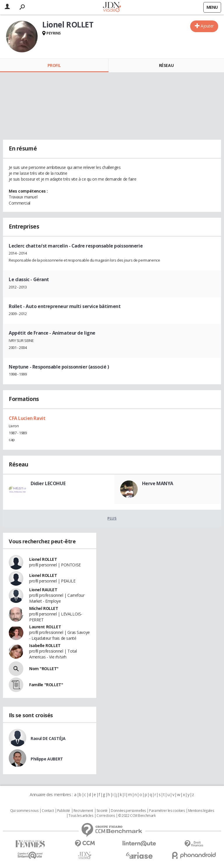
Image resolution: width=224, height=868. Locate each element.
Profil (54, 65)
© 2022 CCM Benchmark (137, 816)
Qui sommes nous (24, 811)
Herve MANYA (158, 483)
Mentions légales (201, 811)
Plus (112, 518)
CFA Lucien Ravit (27, 418)
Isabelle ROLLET (45, 645)
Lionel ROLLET (43, 559)
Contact (48, 811)
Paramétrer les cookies (167, 811)
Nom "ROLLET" (44, 669)
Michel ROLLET (44, 608)
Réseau (166, 65)
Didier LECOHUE (48, 483)
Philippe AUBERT (47, 759)
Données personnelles (128, 811)
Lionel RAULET (43, 590)
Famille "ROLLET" (46, 685)
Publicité (64, 811)
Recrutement (83, 811)
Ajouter (207, 26)
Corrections (106, 816)
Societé (102, 811)
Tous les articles (81, 816)
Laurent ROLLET (45, 627)
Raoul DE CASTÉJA (48, 738)
